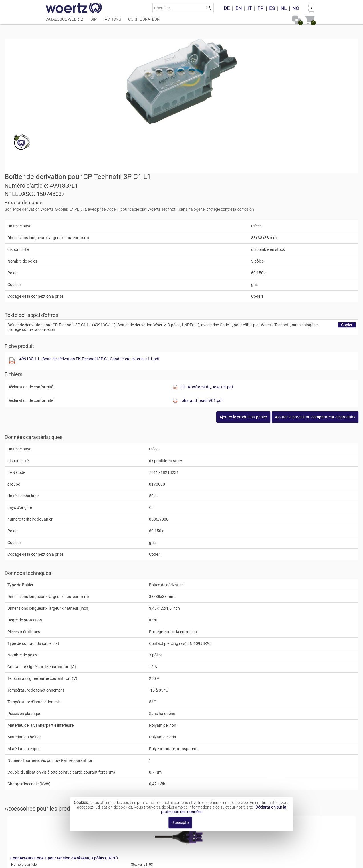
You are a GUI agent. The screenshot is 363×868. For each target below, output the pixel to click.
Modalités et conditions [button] (183, 861)
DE (227, 8)
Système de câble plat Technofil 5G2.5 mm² (202, 786)
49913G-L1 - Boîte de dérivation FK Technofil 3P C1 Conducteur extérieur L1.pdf (263, 249)
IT (250, 8)
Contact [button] (145, 861)
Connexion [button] (310, 8)
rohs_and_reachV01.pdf (278, 291)
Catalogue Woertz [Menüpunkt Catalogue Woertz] (64, 22)
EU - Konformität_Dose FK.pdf (283, 277)
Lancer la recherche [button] (209, 8)
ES (272, 8)
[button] (274, 307)
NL (284, 8)
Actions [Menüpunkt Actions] (113, 22)
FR (260, 8)
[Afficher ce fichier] (192, 251)
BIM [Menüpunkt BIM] (94, 22)
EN (239, 8)
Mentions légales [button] (114, 861)
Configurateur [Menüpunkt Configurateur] (144, 22)
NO (296, 8)
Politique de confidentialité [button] (240, 861)
